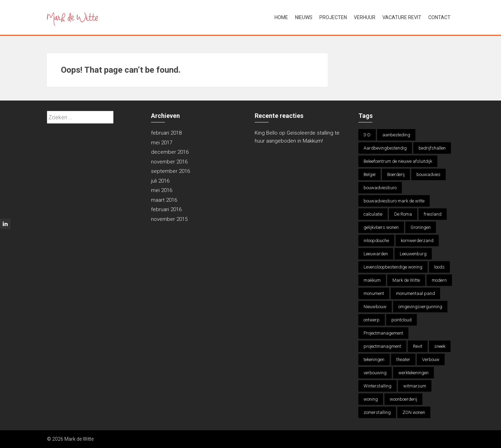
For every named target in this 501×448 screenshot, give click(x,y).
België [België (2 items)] (369, 174)
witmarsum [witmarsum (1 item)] (415, 386)
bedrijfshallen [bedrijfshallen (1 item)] (432, 148)
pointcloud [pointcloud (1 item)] (401, 320)
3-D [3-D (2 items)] (367, 135)
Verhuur (365, 17)
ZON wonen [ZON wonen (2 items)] (414, 412)
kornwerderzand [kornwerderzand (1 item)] (417, 241)
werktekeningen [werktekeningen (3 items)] (413, 373)
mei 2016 (162, 190)
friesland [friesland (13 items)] (433, 214)
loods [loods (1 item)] (439, 267)
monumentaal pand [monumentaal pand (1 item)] (415, 293)
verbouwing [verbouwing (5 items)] (375, 373)
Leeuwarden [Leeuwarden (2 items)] (376, 254)
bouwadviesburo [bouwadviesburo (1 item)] (380, 188)
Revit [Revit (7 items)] (418, 346)
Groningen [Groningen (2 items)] (421, 227)
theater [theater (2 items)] (403, 359)
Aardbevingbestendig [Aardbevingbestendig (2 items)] (385, 148)
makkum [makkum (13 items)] (372, 280)
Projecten (333, 17)
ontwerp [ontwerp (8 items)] (372, 320)
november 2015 (169, 219)
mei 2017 (162, 143)
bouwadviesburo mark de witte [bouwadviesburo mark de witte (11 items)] (394, 201)
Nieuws (304, 17)
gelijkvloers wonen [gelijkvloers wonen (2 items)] (381, 227)
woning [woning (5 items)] (371, 399)
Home (281, 17)
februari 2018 (166, 133)
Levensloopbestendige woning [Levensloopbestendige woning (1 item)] (393, 267)
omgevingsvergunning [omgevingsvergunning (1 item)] (420, 307)
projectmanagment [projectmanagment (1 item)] (382, 346)
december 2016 (170, 152)
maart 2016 (164, 200)
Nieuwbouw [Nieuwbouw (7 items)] (375, 307)
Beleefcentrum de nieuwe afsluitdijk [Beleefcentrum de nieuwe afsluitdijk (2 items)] (398, 161)
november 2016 (169, 162)
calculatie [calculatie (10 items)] (373, 214)
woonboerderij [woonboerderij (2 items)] (403, 399)
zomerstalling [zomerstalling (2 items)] (377, 412)
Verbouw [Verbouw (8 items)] (431, 359)
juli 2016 (160, 181)
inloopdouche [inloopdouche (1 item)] (376, 241)
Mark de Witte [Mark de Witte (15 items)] (406, 280)
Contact (439, 17)
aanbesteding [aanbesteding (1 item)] (396, 135)
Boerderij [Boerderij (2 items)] (396, 174)
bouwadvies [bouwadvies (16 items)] (428, 174)
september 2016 (170, 171)
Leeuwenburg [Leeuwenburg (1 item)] (413, 254)
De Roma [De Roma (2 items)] (403, 214)
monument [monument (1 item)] (374, 293)
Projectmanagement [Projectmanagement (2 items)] (383, 333)
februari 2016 (166, 209)
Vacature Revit (402, 17)
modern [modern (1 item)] (439, 280)
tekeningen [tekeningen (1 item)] (374, 359)
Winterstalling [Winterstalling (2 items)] (377, 386)
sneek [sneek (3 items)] (440, 346)
